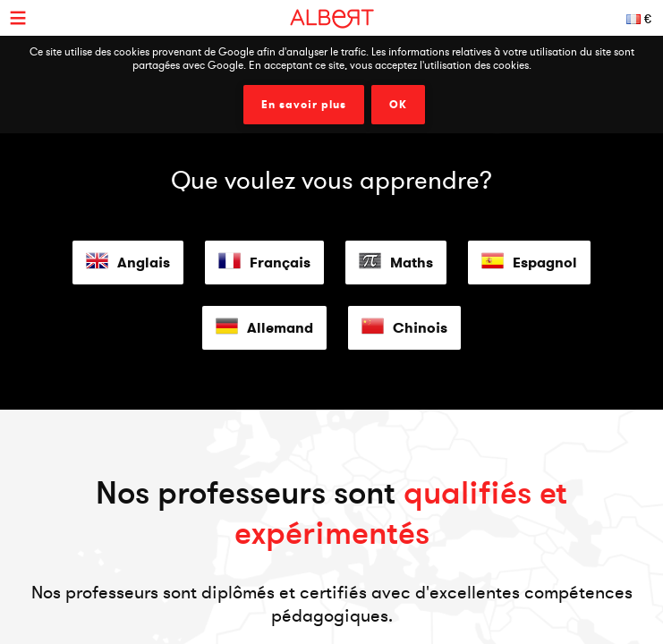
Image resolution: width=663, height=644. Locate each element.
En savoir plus (304, 105)
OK (398, 105)
